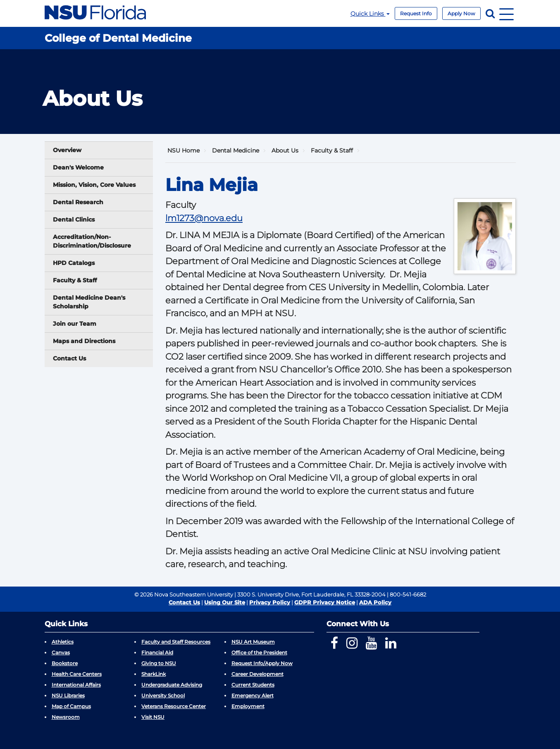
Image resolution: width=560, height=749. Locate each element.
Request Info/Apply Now (262, 663)
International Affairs (76, 685)
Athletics (63, 642)
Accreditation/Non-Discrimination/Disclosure (92, 241)
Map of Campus (71, 706)
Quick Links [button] (370, 14)
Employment (248, 706)
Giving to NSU (159, 663)
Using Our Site (225, 602)
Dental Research (78, 202)
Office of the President (259, 652)
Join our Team (75, 324)
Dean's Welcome (78, 167)
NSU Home (183, 150)
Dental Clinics (74, 219)
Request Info (416, 13)
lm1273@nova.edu (204, 218)
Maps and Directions (84, 341)
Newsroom (66, 717)
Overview (67, 150)
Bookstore (65, 663)
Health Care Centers (77, 674)
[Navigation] (506, 13)
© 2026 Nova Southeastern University (184, 594)
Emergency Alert (253, 695)
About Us (285, 150)
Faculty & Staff (75, 280)
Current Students (253, 685)
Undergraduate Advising (172, 685)
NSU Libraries (68, 695)
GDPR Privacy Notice (325, 602)
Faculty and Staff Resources (176, 642)
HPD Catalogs (74, 263)
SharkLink (154, 674)
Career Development (257, 674)
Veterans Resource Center (174, 706)
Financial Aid (157, 652)
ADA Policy (375, 602)
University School (163, 695)
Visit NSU (153, 717)
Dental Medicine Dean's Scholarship (89, 302)
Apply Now (461, 13)
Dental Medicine (236, 150)
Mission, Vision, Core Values (94, 185)
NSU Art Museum (253, 642)
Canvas (61, 652)
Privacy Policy (270, 602)
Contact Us (69, 358)
